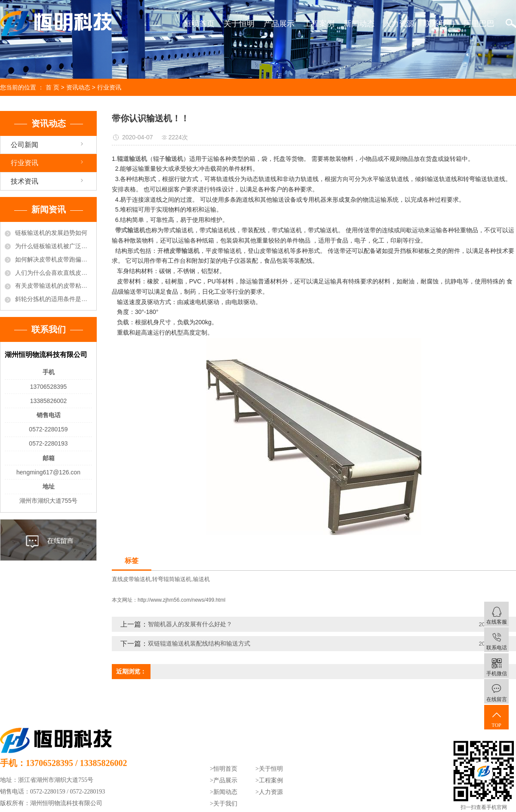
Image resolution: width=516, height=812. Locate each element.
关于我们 (225, 804)
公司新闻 (25, 145)
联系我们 (439, 24)
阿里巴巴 (479, 24)
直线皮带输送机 (131, 579)
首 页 (52, 87)
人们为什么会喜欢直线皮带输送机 (54, 273)
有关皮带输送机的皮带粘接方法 (54, 286)
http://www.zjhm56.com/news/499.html (181, 600)
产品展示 (279, 24)
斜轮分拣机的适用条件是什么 (54, 299)
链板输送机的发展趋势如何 (51, 233)
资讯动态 (78, 87)
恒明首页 (199, 24)
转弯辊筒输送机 (172, 579)
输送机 (201, 579)
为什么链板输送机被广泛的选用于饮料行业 (54, 246)
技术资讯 (25, 181)
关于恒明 (239, 24)
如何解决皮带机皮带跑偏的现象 (54, 259)
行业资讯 (109, 87)
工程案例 (319, 24)
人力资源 (399, 24)
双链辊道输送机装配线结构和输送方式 (199, 643)
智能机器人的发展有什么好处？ (190, 624)
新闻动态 (359, 24)
